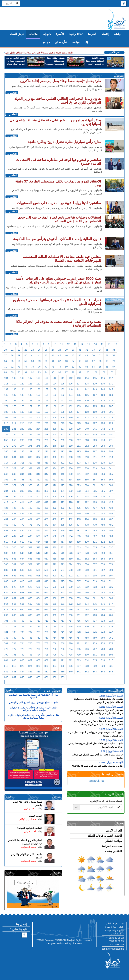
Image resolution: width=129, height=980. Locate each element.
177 (30, 406)
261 (30, 440)
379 (79, 485)
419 (63, 502)
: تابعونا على (19, 929)
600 (54, 576)
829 (95, 666)
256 (103, 434)
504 (71, 536)
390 (54, 491)
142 (87, 389)
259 (14, 440)
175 (14, 406)
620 (103, 581)
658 (71, 598)
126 (71, 384)
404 (54, 497)
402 (38, 497)
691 (111, 609)
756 (71, 638)
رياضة (118, 34)
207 (46, 418)
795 (46, 655)
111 (63, 378)
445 (46, 513)
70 (114, 361)
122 (38, 384)
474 (54, 525)
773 (95, 643)
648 (103, 593)
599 (46, 576)
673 (79, 604)
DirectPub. (77, 943)
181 (63, 406)
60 (46, 361)
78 (53, 367)
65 (80, 361)
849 (30, 677)
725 (46, 626)
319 (46, 463)
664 (6, 604)
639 (30, 593)
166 (54, 401)
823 (46, 666)
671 (63, 604)
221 (46, 423)
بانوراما (47, 34)
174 (6, 406)
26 (46, 350)
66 (87, 361)
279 (63, 446)
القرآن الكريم (114, 831)
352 (87, 474)
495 (111, 530)
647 (95, 593)
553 (14, 559)
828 (87, 666)
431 (46, 508)
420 (71, 502)
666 (22, 604)
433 (63, 508)
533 (79, 547)
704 (103, 615)
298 (103, 451)
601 (63, 576)
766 (38, 643)
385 (14, 491)
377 (63, 485)
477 (79, 525)
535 (95, 547)
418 (54, 502)
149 (30, 395)
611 (30, 581)
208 (54, 418)
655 (46, 598)
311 (95, 457)
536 (103, 547)
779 (30, 649)
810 (54, 660)
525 (14, 547)
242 (103, 429)
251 (63, 434)
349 (63, 474)
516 (54, 542)
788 (103, 649)
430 (38, 508)
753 (46, 638)
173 (111, 401)
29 (66, 350)
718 (103, 621)
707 (14, 621)
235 (46, 429)
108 (38, 378)
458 (38, 519)
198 (87, 412)
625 (30, 587)
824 (54, 666)
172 (103, 401)
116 (103, 378)
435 (79, 508)
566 (6, 564)
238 (71, 429)
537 (111, 547)
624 (22, 587)
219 (30, 423)
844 (103, 672)
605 (95, 576)
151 (46, 395)
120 (22, 384)
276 (38, 446)
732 (103, 626)
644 (71, 593)
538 (6, 553)
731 (95, 626)
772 (87, 643)
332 (38, 468)
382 (103, 485)
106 (22, 378)
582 (22, 570)
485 (30, 530)
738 (38, 632)
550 (103, 553)
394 (87, 491)
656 (54, 598)
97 (66, 372)
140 (71, 389)
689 (95, 609)
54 (5, 361)
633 (95, 587)
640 (38, 593)
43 (46, 355)
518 (71, 542)
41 (32, 355)
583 (30, 570)
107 (30, 378)
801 (95, 655)
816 (103, 660)
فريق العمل (17, 34)
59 (39, 361)
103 (111, 372)
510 (6, 542)
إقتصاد (105, 34)
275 (30, 446)
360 (38, 480)
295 (79, 451)
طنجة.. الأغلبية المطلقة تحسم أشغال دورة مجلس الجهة (94, 61)
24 (32, 350)
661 (95, 598)
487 (46, 530)
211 (79, 418)
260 (22, 440)
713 (63, 621)
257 (111, 434)
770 (71, 643)
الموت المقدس (35, 816)
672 (71, 604)
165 (46, 401)
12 (68, 344)
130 (103, 384)
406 (71, 497)
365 (79, 480)
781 (46, 649)
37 (5, 355)
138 (54, 389)
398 (6, 497)
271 (111, 440)
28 (60, 350)
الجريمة (92, 34)
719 (111, 621)
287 (14, 451)
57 (26, 361)
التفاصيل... (12, 93)
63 (66, 361)
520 (87, 542)
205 (30, 418)
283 (95, 446)
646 (87, 593)
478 (87, 525)
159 (111, 395)
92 (32, 372)
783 (63, 649)
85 (100, 367)
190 (22, 412)
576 (87, 564)
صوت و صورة (52, 691)
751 (30, 638)
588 (71, 570)
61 (53, 361)
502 (54, 536)
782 (54, 649)
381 (95, 485)
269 (95, 440)
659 (79, 598)
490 (71, 530)
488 (54, 530)
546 (71, 553)
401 (30, 497)
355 (111, 474)
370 (6, 485)
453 (111, 513)
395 (95, 491)
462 (71, 519)
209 (63, 418)
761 (111, 638)
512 (22, 542)
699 (63, 615)
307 (63, 457)
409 (95, 497)
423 (95, 502)
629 (63, 587)
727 (63, 626)
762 (6, 643)
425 (111, 502)
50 (93, 355)
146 (6, 395)
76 (39, 367)
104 (6, 378)
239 (79, 429)
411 (111, 497)
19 (116, 344)
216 (6, 423)
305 (46, 457)
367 (95, 480)
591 (95, 570)
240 (87, 429)
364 (71, 480)
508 (103, 536)
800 (87, 655)
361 (46, 480)
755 (63, 638)
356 (6, 480)
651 (14, 598)
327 (111, 463)
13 (75, 344)
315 (14, 463)
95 (53, 372)
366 (87, 480)
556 (38, 559)
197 (79, 412)
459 (46, 519)
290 (38, 451)
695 (30, 615)
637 (14, 593)
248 (38, 434)
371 (14, 485)
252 (71, 434)
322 (71, 463)
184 (87, 406)
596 (22, 576)
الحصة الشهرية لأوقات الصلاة (105, 836)
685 (63, 609)
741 (63, 632)
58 (32, 361)
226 (87, 423)
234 (38, 429)
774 (103, 643)
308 (71, 457)
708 (22, 621)
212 (87, 418)
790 (6, 655)
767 (46, 643)
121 (30, 384)
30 (73, 350)
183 (79, 406)
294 (71, 451)
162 (22, 401)
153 (63, 395)
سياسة (76, 42)
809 (46, 660)
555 (30, 559)
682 (38, 609)
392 (71, 491)
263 (46, 440)
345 (30, 474)
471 (30, 525)
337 (79, 468)
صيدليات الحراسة (112, 846)
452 (103, 513)
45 (60, 355)
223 (63, 423)
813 (79, 660)
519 (79, 542)
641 (46, 593)
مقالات (56, 797)
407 (79, 497)
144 (103, 389)
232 (22, 429)
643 (63, 593)
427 (14, 508)
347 (46, 474)
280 (71, 446)
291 (46, 451)
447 (63, 513)
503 (63, 536)
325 (95, 463)
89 (12, 372)
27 (53, 350)
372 (22, 485)
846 (6, 677)
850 (38, 677)
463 (79, 519)
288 (22, 451)
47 (73, 355)
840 (71, 672)
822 (38, 666)
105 (14, 378)
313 (111, 457)
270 (103, 440)
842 (87, 672)
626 (38, 587)
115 (95, 378)
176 (22, 406)
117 (111, 378)
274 (22, 446)
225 (79, 423)
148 (22, 395)
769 (63, 643)
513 (30, 542)
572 (54, 564)
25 (39, 350)
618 (87, 581)
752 (38, 638)
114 (87, 378)
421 (79, 502)
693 (14, 615)
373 (30, 485)
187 (111, 406)
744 (87, 632)
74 (26, 367)
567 (14, 564)
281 (79, 446)
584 (38, 570)
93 (39, 372)
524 (6, 547)
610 (22, 581)
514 (38, 542)
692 (6, 615)
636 (6, 593)
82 (80, 367)
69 (107, 361)
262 (38, 440)
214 (103, 418)
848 (22, 677)
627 (46, 587)
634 (103, 587)
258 (6, 440)
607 (111, 576)
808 (38, 660)
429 (30, 508)
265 (63, 440)
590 (87, 570)
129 (95, 384)
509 (111, 536)
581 (14, 570)
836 (38, 672)
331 (30, 468)
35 (107, 350)
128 (87, 384)
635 (111, 587)
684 (54, 609)
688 (87, 609)
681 (30, 609)
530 (54, 547)
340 (103, 468)
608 (6, 581)
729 (79, 626)
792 (22, 655)
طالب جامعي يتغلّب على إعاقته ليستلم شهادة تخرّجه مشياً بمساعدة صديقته (33, 716)
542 (38, 553)
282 (87, 446)
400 (22, 497)
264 (54, 440)
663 (111, 598)
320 (54, 463)
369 (111, 480)
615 (63, 581)
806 (22, 660)
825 (63, 666)
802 (103, 655)
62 (60, 361)
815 (95, 660)
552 (6, 559)
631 (79, 587)
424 (103, 502)
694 (22, 615)
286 (6, 451)
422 (87, 502)
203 (14, 418)
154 (71, 395)
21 (12, 350)
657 (63, 598)
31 (80, 350)
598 (38, 576)
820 (22, 666)
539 (14, 553)
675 (95, 604)
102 (103, 372)
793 (30, 655)
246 (22, 434)
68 (100, 361)
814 (87, 660)
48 (80, 355)
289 (30, 451)
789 (111, 649)
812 (71, 660)
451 (95, 513)
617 (79, 581)
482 (6, 530)
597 (30, 576)
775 (111, 643)
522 (103, 542)
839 (63, 672)
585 (46, 570)
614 (54, 581)
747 (111, 632)
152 (54, 395)
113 (79, 378)
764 (22, 643)
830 (103, 666)
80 (66, 367)
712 (54, 621)
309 (79, 457)
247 (30, 434)
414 (22, 502)
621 (111, 581)
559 (63, 559)
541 (30, 553)
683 (46, 609)
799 (79, 655)
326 (103, 463)
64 (73, 361)
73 (19, 367)
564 (103, 559)
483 (14, 530)
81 (73, 367)
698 (54, 615)
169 (79, 401)
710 (38, 621)
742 (71, 632)
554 (22, 559)
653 (30, 598)
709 (30, 621)
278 (54, 446)
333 (46, 468)
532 (71, 547)
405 (63, 497)
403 (46, 497)
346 (38, 474)
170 (87, 401)
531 (63, 547)
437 (95, 508)
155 (79, 395)
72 (12, 367)
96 (60, 372)
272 (6, 446)
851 (46, 677)
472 (38, 525)
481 (111, 525)
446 (54, 513)
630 (71, 587)
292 (54, 451)
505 (79, 536)
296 (87, 451)
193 (46, 412)
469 (14, 525)
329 (14, 468)
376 (54, 485)
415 (30, 502)
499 (30, 536)
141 (79, 389)
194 (54, 412)
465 (95, 519)
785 (79, 649)
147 (14, 395)
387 (30, 491)
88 (5, 372)
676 (103, 604)
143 (95, 389)
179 (46, 406)
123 (46, 384)
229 (111, 423)
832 (6, 672)
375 (46, 485)
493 (95, 530)
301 (14, 457)
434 (71, 508)
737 (30, 632)
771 (79, 643)
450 (87, 513)
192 (38, 412)
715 (79, 621)
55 (12, 361)
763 (14, 643)
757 (79, 638)
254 (87, 434)
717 (95, 621)
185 (95, 406)
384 (6, 491)
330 (22, 468)
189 (14, 412)
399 (14, 497)
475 (63, 525)
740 (54, 632)
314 (6, 463)
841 (79, 672)
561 (79, 559)
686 (71, 609)
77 (46, 367)
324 (87, 463)
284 (103, 446)
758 (87, 638)
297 (95, 451)
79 (60, 367)
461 (63, 519)
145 (111, 389)
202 (6, 418)
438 (103, 508)
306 (54, 457)
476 (71, 525)
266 (71, 440)
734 (6, 632)
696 (38, 615)
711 (46, 621)
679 (14, 609)
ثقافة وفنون (76, 34)
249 (46, 434)
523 (111, 542)
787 (95, 649)
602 (71, 576)
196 (71, 412)
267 (79, 440)
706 (6, 621)
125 (63, 384)
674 (87, 604)
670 (54, 604)
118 (6, 384)
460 (54, 519)
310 (87, 457)
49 (87, 355)
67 (93, 361)
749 (14, 638)
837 (46, 672)
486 (38, 530)
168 (71, 401)
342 (6, 474)
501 (46, 536)
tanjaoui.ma (96, 781)
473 (46, 525)
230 (6, 429)
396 (103, 491)
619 (95, 581)
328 (6, 468)
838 (54, 672)
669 (46, 604)
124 (54, 384)
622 (6, 587)
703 (95, 615)
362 (54, 480)
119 (14, 384)
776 (6, 649)
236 (54, 429)
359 (30, 480)
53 (114, 355)
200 (103, 412)
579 (111, 564)
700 (71, 615)
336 (71, 468)
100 (87, 372)
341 (111, 468)
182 (71, 406)
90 (19, 372)
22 (19, 350)
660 (87, 598)
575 (79, 564)
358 (22, 480)
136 (38, 389)
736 (22, 632)
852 (54, 677)
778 (22, 649)
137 (46, 389)
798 (71, 655)
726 (54, 626)
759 (95, 638)
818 (6, 666)
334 (54, 468)
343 (14, 474)
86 (107, 367)
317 (30, 463)
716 (87, 621)
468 (6, 525)
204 (22, 418)
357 (14, 480)
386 (22, 491)
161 (14, 401)
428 (22, 508)
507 (95, 536)
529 (46, 547)
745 (95, 632)
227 (95, 423)
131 (111, 384)
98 (73, 372)
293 (63, 451)
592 (103, 570)
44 (53, 355)
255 (95, 434)
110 (54, 378)
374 (38, 485)
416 (38, 502)
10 (55, 344)
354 (103, 474)
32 (87, 350)
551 (111, 553)
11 (62, 344)
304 (38, 457)
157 (95, 395)
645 (79, 593)
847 (14, 677)
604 (87, 576)
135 (30, 389)
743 (79, 632)
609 (14, 581)
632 (87, 587)
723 (30, 626)
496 (6, 536)
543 (46, 553)
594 (6, 576)
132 (6, 389)
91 (26, 372)
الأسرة (60, 34)
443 (30, 513)
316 (22, 463)
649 (111, 593)
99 (80, 372)
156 (87, 395)
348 (54, 474)
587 (63, 570)
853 (63, 677)
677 (111, 604)
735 (14, 632)
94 (46, 372)
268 (87, 440)
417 (46, 502)
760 (103, 638)
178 (38, 406)
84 (93, 367)
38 (12, 355)
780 (38, 649)
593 (111, 570)
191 (30, 412)
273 (14, 446)
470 (22, 525)
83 (87, 367)
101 (95, 372)
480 (103, 525)
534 (87, 547)
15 (89, 344)
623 (14, 587)
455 (14, 519)
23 (26, 350)
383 (111, 485)
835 (30, 672)
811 (63, 660)
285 (111, 446)
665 (14, 604)
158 (103, 395)
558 (54, 559)
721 (14, 626)
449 (79, 513)
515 (46, 542)
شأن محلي (61, 42)
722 (22, 626)
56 (19, 361)
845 (111, 672)
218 (22, 423)
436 (87, 508)
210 (71, 418)
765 (30, 643)
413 (14, 502)
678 (6, 609)
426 (6, 508)
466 (103, 519)
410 (103, 497)
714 (71, 621)
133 (14, 389)
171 (95, 401)
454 (6, 519)
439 (111, 508)
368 (103, 480)
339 (95, 468)
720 (6, 626)
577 (95, 564)
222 (54, 423)
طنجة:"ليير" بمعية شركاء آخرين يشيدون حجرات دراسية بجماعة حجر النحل (33, 709)
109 (46, 378)
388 (38, 491)
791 (14, 655)
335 (63, 468)
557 (46, 559)
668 (38, 604)
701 (79, 615)
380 (87, 485)
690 (103, 609)
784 (71, 649)
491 (79, 530)
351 (79, 474)
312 (103, 457)
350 (71, 474)
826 (71, 666)
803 (111, 655)
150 (38, 395)
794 (38, 655)
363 (63, 480)
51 (100, 355)
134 (22, 389)
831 (111, 666)
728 (71, 626)
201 (111, 412)
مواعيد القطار (114, 841)
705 (111, 615)
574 (71, 564)
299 (111, 451)
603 (79, 576)
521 (95, 542)
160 (6, 401)
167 (63, 401)
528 (38, 547)
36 (114, 350)
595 (14, 576)
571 (46, 564)
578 (103, 564)
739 (46, 632)
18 (109, 344)
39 (19, 355)
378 (71, 485)
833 (14, 672)
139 (63, 389)
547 (79, 553)
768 (54, 643)
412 (6, 502)
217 (14, 423)
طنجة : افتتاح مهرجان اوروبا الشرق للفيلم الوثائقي (33, 702)
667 (30, 604)
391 (63, 491)
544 (54, 553)
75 (32, 367)
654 (38, 598)
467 (111, 519)
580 (6, 570)
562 (87, 559)
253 (79, 434)
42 (39, 355)
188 (6, 412)
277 (46, 446)
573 (63, 564)
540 (22, 553)
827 (79, 666)
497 (14, 536)
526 (22, 547)
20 (5, 350)
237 (63, 429)
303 (30, 457)
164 (38, 401)
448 (71, 513)
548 (87, 553)
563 (95, 559)
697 (46, 615)
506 (87, 536)
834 (22, 672)
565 (111, 559)
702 (87, 615)
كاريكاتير (55, 873)
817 (111, 660)
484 (22, 530)
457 (30, 519)
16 (95, 344)
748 (6, 638)
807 (30, 660)
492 (87, 530)
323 (79, 463)
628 (54, 587)
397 (111, 491)
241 (95, 429)
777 (14, 649)
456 (22, 519)
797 (63, 655)
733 (111, 626)
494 (103, 530)
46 (66, 355)
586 (54, 570)
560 (71, 559)
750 (22, 638)
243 (111, 429)
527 (30, 547)
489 (63, 530)
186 (103, 406)
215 (111, 418)
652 (22, 598)
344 (22, 474)
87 (114, 367)
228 (103, 423)
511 (14, 542)
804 (6, 660)
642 (54, 593)
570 (38, 564)
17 (102, 344)
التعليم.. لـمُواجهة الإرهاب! (29, 828)
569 (30, 564)
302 (22, 457)
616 (71, 581)
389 (46, 491)
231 (14, 429)
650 (6, 598)
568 (22, 564)
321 (63, 463)
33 (93, 350)
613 (46, 581)
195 (63, 412)
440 (6, 513)
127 (79, 384)
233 (30, 429)
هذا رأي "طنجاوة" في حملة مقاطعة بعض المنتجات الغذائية (33, 696)
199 (95, 412)
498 (22, 536)
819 (14, 666)
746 (103, 632)
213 (95, 418)
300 (6, 457)
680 (22, 609)
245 (14, 434)
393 (79, 491)
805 (14, 660)
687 (79, 609)
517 (63, 542)
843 (95, 672)
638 (22, 593)
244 (6, 434)
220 (38, 423)
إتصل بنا (22, 924)
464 (87, 519)
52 (107, 355)
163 (30, 401)
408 (87, 497)
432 (54, 508)
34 (100, 350)
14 (82, 344)
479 (95, 525)
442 (22, 513)
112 (71, 378)
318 (38, 463)
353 (95, 474)
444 (38, 513)
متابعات (33, 34)
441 (14, 513)
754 (54, 638)
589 (79, 570)
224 (71, 423)
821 (30, 666)
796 (54, 655)
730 (87, 626)
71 (5, 367)
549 (95, 553)
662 (103, 598)
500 (38, 536)
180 (54, 406)
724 (38, 626)
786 (87, 649)
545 (63, 553)
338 (87, 468)
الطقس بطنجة (113, 851)
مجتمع (46, 42)
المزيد (8, 690)
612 (38, 581)
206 (38, 418)
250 (54, 434)
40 (26, 355)
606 (103, 576)
